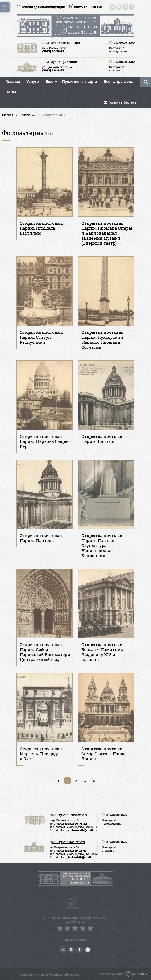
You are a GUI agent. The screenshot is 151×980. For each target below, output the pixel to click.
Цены (11, 92)
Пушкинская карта (79, 82)
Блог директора (118, 82)
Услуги (33, 82)
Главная (13, 82)
